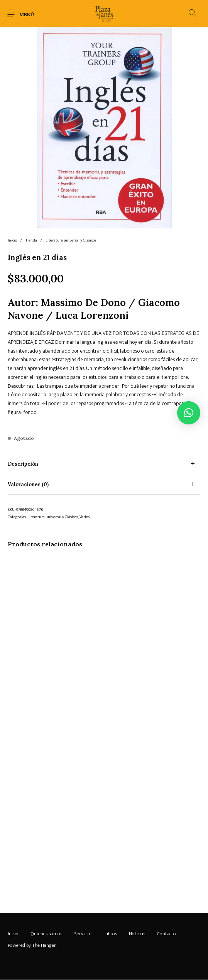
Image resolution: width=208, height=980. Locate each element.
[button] (189, 413)
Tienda (31, 240)
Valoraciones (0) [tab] (28, 484)
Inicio (12, 240)
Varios (85, 517)
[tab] (104, 464)
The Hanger (44, 945)
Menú (27, 14)
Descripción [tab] (23, 464)
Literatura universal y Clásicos (71, 240)
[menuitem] (13, 934)
